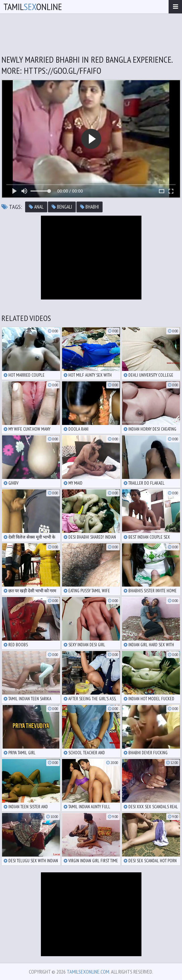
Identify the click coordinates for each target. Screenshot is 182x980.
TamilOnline (33, 7)
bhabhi (89, 207)
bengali (62, 207)
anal (36, 207)
